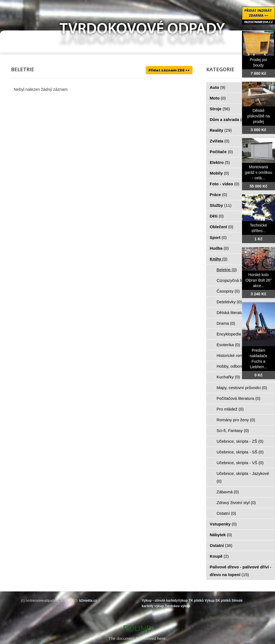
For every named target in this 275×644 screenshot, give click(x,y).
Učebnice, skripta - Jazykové (243, 477)
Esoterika (228, 345)
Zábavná (228, 492)
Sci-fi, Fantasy (233, 430)
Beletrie (227, 270)
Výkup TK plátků (191, 601)
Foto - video (225, 184)
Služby (221, 205)
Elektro (220, 162)
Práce (218, 195)
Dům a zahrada (228, 119)
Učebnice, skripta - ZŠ (240, 441)
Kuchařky (228, 377)
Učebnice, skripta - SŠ (240, 452)
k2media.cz (88, 601)
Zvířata (220, 141)
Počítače (221, 152)
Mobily (219, 173)
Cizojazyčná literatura (240, 280)
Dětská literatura (235, 313)
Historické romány (236, 355)
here (161, 638)
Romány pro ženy (236, 420)
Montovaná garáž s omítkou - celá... (258, 172)
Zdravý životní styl (236, 503)
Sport (218, 237)
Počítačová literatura (239, 398)
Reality (221, 130)
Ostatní (226, 513)
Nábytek (221, 535)
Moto (218, 98)
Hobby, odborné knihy (240, 366)
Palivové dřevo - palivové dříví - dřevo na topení (241, 571)
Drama (226, 323)
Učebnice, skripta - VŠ (240, 463)
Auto (218, 87)
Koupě (219, 556)
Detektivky (229, 302)
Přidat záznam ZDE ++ (169, 70)
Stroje (220, 109)
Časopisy (228, 291)
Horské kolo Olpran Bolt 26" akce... (258, 280)
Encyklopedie (232, 334)
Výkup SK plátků (218, 601)
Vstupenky (223, 524)
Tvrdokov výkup (177, 606)
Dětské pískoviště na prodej (258, 116)
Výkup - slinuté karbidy (160, 601)
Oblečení (222, 227)
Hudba (219, 248)
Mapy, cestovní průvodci (242, 388)
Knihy (219, 259)
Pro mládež (230, 409)
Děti (217, 216)
